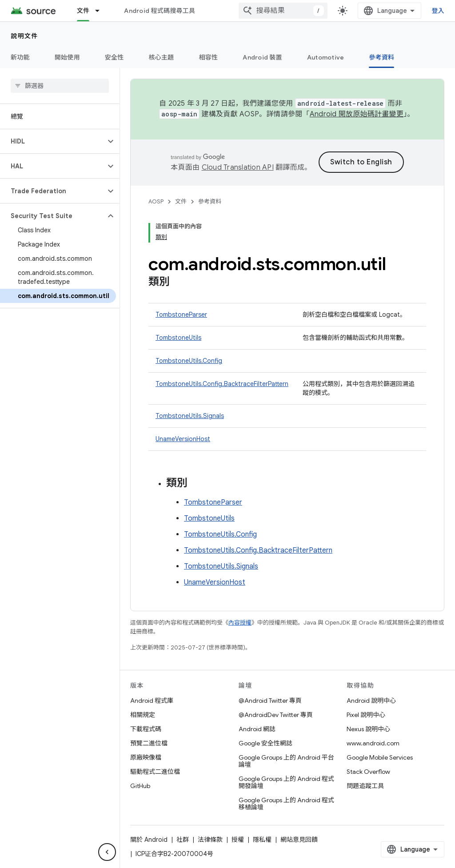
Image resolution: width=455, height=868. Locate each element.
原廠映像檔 (146, 757)
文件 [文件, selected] (83, 11)
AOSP (156, 201)
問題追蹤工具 (365, 786)
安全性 (114, 57)
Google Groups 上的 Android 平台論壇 (286, 761)
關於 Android (149, 840)
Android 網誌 (257, 729)
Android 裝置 (262, 57)
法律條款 (210, 840)
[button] (53, 141)
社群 (183, 840)
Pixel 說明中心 (366, 715)
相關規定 (143, 715)
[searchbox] (60, 86)
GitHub (140, 786)
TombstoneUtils (178, 338)
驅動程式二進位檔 (155, 772)
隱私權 (262, 840)
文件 (181, 201)
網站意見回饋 (299, 840)
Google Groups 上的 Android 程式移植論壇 (286, 804)
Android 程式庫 (152, 701)
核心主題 (162, 57)
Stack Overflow (368, 772)
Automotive (326, 57)
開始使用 (67, 57)
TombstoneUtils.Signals (190, 416)
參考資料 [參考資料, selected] (381, 57)
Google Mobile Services (380, 757)
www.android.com (373, 743)
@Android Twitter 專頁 (270, 701)
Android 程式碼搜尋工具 (160, 11)
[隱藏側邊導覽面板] (107, 852)
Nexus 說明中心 (368, 729)
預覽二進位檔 (149, 743)
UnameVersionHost (183, 439)
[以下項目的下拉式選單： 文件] (101, 11)
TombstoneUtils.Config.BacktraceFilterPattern (222, 384)
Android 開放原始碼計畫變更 (357, 114)
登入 (438, 11)
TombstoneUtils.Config (189, 361)
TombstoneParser (181, 315)
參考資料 (210, 201)
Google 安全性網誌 (265, 743)
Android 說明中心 (371, 701)
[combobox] (283, 11)
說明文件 (24, 36)
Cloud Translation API (238, 167)
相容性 (209, 57)
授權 (238, 840)
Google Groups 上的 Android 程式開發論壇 (286, 782)
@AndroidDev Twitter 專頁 (276, 715)
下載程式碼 (146, 729)
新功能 (20, 57)
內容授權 (240, 623)
